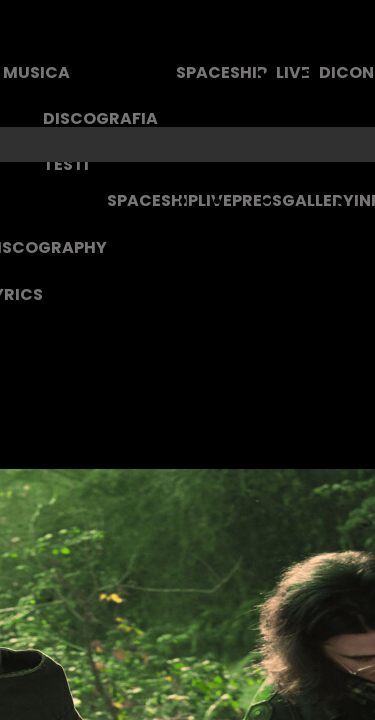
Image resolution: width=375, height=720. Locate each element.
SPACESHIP (221, 72)
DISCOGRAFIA (100, 118)
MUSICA (36, 72)
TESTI (66, 164)
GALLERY (318, 200)
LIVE (293, 72)
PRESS (257, 200)
